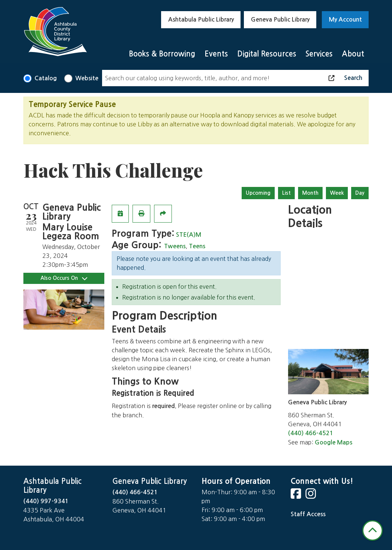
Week (337, 193)
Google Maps (334, 442)
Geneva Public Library (280, 20)
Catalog (46, 78)
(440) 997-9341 (46, 501)
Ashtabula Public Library (201, 20)
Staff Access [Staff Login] (308, 514)
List (286, 193)
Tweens (175, 246)
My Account (345, 20)
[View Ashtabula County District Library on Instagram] (311, 496)
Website (87, 78)
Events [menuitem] (216, 54)
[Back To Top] (373, 530)
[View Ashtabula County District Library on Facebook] (297, 496)
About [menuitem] (353, 54)
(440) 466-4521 (311, 433)
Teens (197, 246)
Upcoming (258, 193)
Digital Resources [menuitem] (267, 54)
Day (360, 193)
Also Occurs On (64, 278)
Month (310, 193)
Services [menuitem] (319, 54)
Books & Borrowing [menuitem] (162, 54)
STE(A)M (189, 235)
